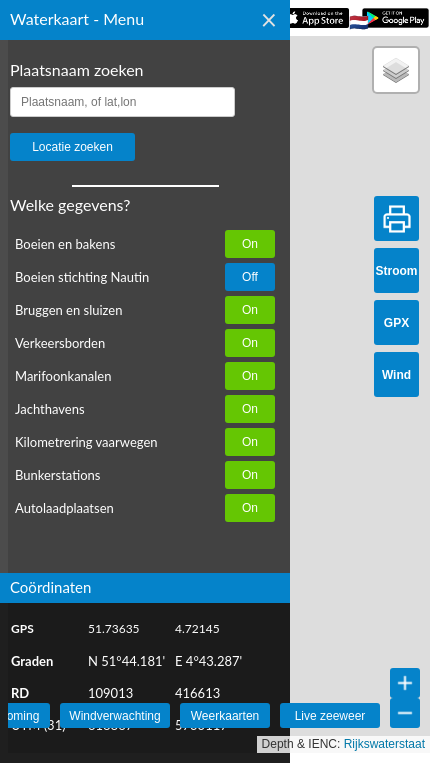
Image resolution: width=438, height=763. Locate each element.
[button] (396, 70)
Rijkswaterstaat (384, 744)
